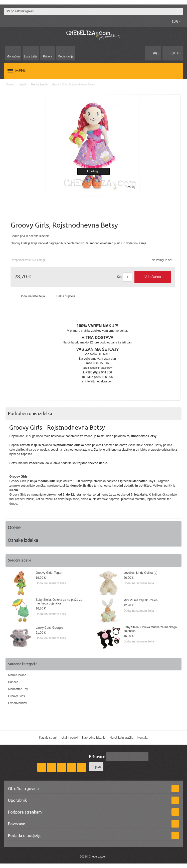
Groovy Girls (16, 696)
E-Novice (97, 757)
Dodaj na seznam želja (51, 583)
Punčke (13, 682)
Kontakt (143, 738)
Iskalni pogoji (69, 738)
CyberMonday (17, 703)
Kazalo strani (48, 738)
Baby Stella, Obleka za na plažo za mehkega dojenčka (59, 602)
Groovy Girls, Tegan (49, 573)
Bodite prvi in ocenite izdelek (30, 236)
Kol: (120, 277)
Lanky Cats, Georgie (49, 628)
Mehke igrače (17, 675)
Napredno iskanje (94, 738)
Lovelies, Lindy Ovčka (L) (140, 573)
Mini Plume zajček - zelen (140, 600)
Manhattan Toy (18, 689)
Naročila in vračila (122, 738)
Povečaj (130, 187)
